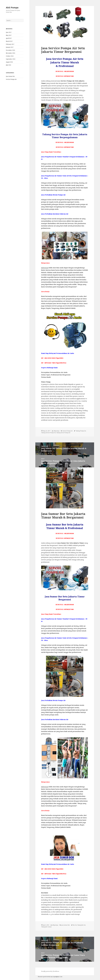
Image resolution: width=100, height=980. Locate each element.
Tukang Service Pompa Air (48, 433)
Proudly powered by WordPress (50, 971)
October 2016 (10, 56)
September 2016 (11, 59)
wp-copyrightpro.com (57, 977)
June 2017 (9, 32)
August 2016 (9, 62)
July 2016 (8, 65)
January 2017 (10, 47)
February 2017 (10, 44)
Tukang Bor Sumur (46, 927)
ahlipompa (56, 431)
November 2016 (11, 53)
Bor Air (75, 925)
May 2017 (9, 35)
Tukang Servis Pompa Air (63, 433)
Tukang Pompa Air (81, 431)
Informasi (45, 268)
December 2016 (10, 50)
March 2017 (9, 41)
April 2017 (9, 38)
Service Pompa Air (11, 79)
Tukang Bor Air (81, 925)
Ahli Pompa (12, 7)
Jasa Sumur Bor (10, 76)
